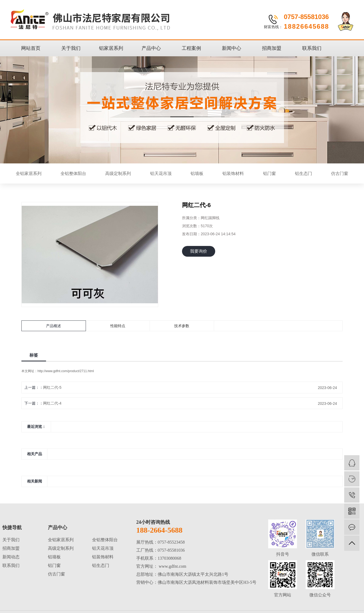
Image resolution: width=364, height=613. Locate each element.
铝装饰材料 (233, 173)
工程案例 (191, 48)
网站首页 (31, 48)
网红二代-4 (52, 403)
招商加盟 (272, 48)
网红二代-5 (52, 387)
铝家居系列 (111, 48)
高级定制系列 (118, 173)
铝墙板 (197, 173)
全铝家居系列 (29, 173)
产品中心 (151, 48)
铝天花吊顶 (161, 173)
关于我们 (71, 48)
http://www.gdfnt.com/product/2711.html (66, 371)
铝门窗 (270, 173)
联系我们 (312, 48)
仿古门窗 (340, 173)
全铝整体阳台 (73, 173)
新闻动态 (11, 557)
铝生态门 (304, 173)
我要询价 (199, 251)
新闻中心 (232, 48)
